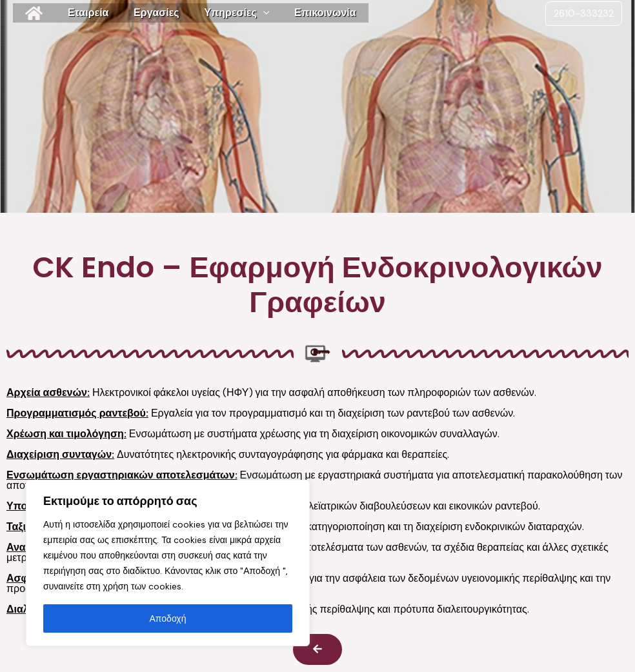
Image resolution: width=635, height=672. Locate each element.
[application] (248, 13)
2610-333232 (584, 14)
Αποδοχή (168, 618)
